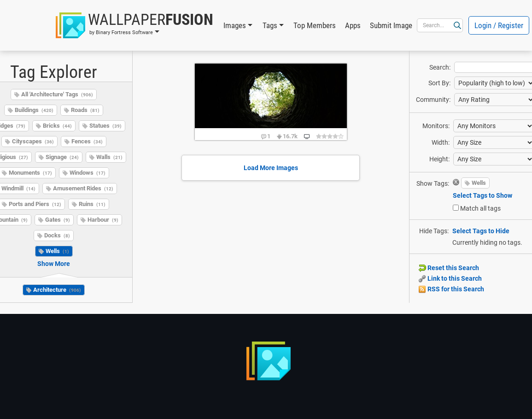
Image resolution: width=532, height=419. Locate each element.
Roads (85, 110)
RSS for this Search (451, 289)
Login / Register (499, 25)
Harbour (103, 220)
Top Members (315, 25)
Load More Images (271, 168)
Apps (353, 25)
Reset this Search (449, 268)
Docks (57, 235)
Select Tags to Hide (481, 231)
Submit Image (391, 25)
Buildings (34, 110)
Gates (58, 220)
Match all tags (480, 208)
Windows (88, 173)
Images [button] (235, 25)
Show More (54, 264)
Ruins (92, 204)
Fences (87, 141)
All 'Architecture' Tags (57, 94)
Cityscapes (33, 141)
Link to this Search (450, 278)
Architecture (57, 290)
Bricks (57, 126)
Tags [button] (270, 25)
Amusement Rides (83, 188)
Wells (57, 251)
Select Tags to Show (482, 195)
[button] (134, 25)
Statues (105, 126)
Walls (109, 157)
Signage (62, 157)
